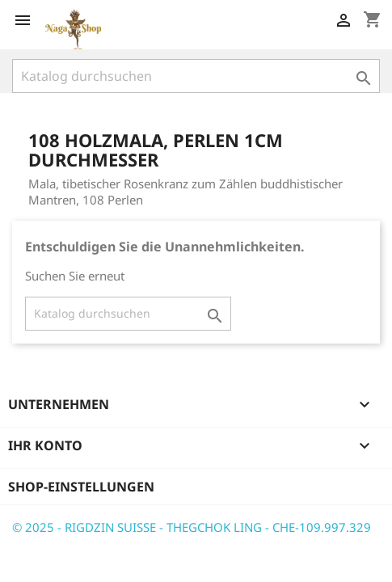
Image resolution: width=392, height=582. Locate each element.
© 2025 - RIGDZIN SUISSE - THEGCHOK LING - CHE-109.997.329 (192, 527)
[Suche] (196, 76)
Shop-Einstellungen (81, 487)
